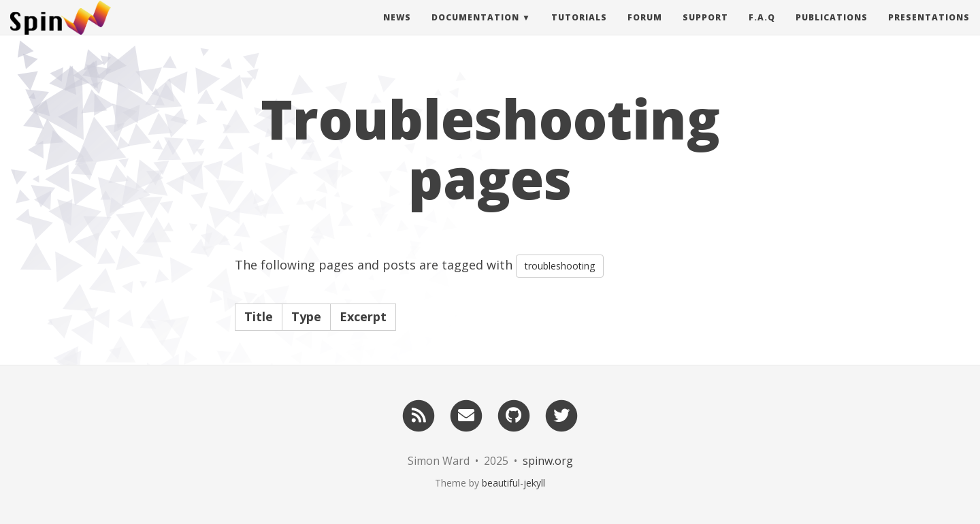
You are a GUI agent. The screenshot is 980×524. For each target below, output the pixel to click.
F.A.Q (762, 30)
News (397, 30)
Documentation (475, 30)
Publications (832, 30)
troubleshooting (560, 266)
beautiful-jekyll (513, 483)
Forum (645, 30)
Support (705, 30)
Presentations (929, 30)
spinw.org (548, 461)
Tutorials (579, 30)
